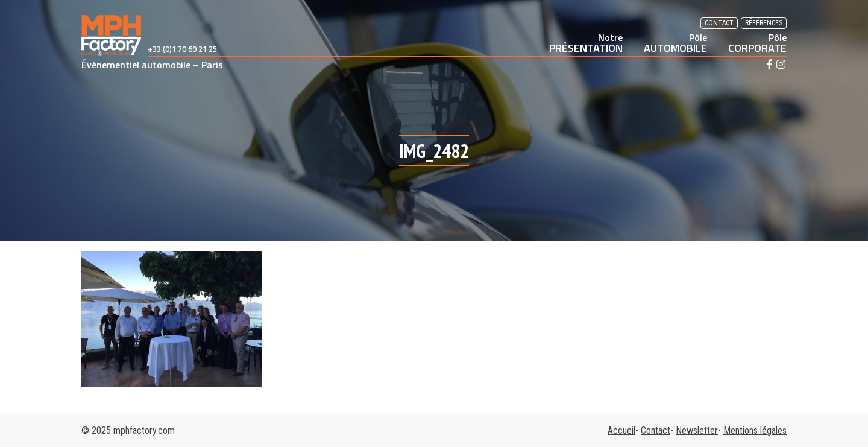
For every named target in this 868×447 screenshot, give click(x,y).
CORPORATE (757, 43)
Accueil (621, 430)
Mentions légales (755, 430)
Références (764, 23)
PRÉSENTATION (586, 43)
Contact (719, 23)
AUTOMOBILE (675, 43)
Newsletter (697, 430)
